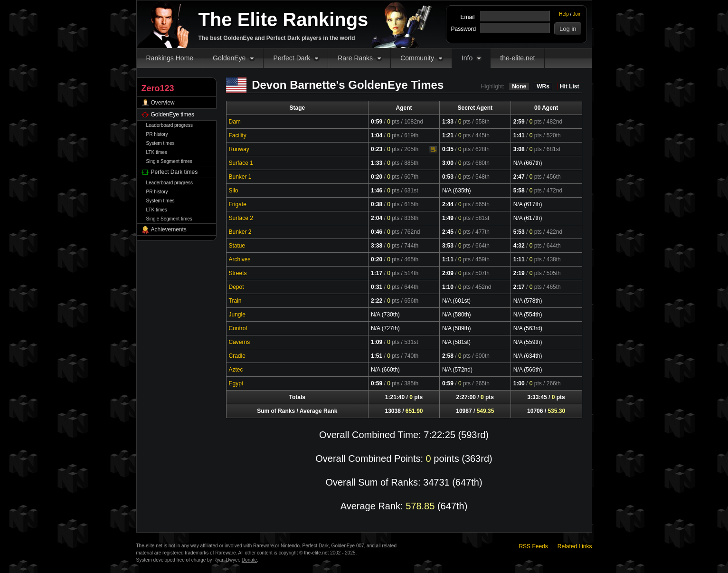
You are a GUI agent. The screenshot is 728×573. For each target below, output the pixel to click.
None (519, 86)
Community (417, 58)
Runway (239, 149)
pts (393, 122)
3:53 (448, 246)
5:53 (519, 232)
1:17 (377, 273)
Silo (234, 191)
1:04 (377, 135)
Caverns (240, 342)
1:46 (377, 191)
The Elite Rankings (284, 19)
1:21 (448, 135)
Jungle (237, 315)
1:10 (448, 287)
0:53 (448, 177)
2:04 (377, 218)
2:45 (448, 232)
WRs (543, 86)
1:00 (519, 383)
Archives (240, 259)
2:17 (519, 287)
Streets (238, 273)
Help (564, 14)
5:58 (519, 191)
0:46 (377, 232)
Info (467, 58)
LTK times (157, 152)
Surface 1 (241, 163)
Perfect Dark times (175, 172)
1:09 (377, 342)
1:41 (519, 135)
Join (577, 14)
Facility (238, 135)
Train (235, 301)
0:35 (448, 149)
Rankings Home (170, 58)
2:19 (519, 273)
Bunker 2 (240, 232)
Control (238, 328)
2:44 (448, 204)
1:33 (448, 122)
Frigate (238, 204)
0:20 (377, 177)
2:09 (448, 273)
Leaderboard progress (170, 125)
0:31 (377, 287)
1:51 (377, 356)
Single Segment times (169, 161)
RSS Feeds (533, 546)
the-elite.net (517, 58)
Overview (163, 103)
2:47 (519, 177)
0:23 (377, 149)
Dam (235, 122)
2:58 (448, 356)
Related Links (575, 546)
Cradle (237, 356)
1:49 (448, 218)
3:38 (377, 246)
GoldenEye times (173, 115)
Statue (237, 246)
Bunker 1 (240, 177)
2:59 (519, 122)
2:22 (377, 301)
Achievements (169, 229)
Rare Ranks (355, 58)
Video (433, 150)
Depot (236, 287)
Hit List (570, 86)
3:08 (519, 149)
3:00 (448, 163)
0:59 (377, 122)
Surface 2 (241, 218)
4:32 (519, 246)
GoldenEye (229, 58)
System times (161, 143)
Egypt (236, 383)
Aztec (236, 370)
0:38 (377, 204)
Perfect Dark (292, 58)
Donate (249, 560)
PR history (157, 134)
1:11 (448, 259)
